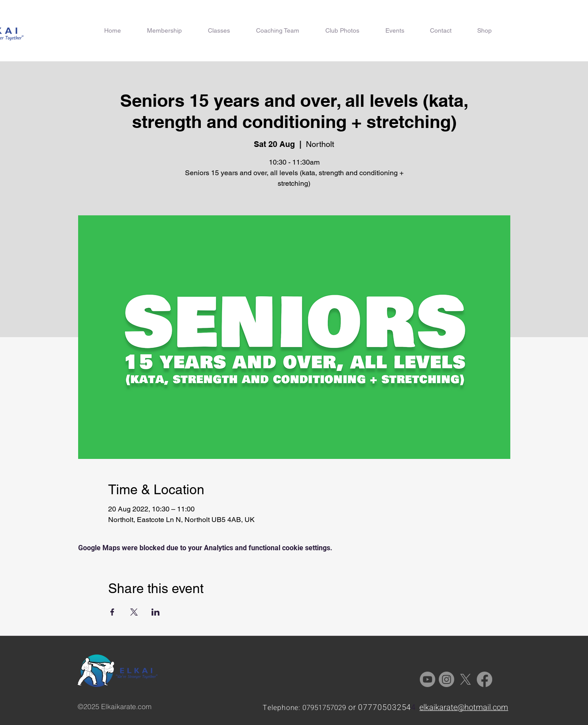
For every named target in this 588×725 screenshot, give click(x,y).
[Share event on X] (134, 612)
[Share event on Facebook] (112, 612)
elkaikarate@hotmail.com (464, 708)
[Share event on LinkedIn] (156, 612)
